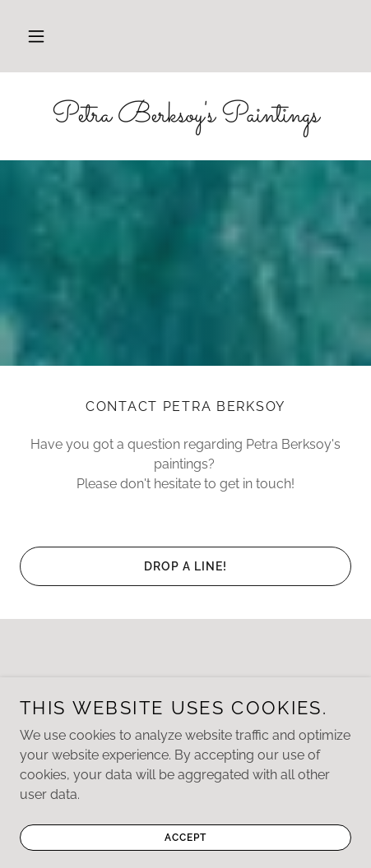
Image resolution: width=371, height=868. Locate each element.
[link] (185, 116)
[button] (36, 36)
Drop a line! (185, 566)
